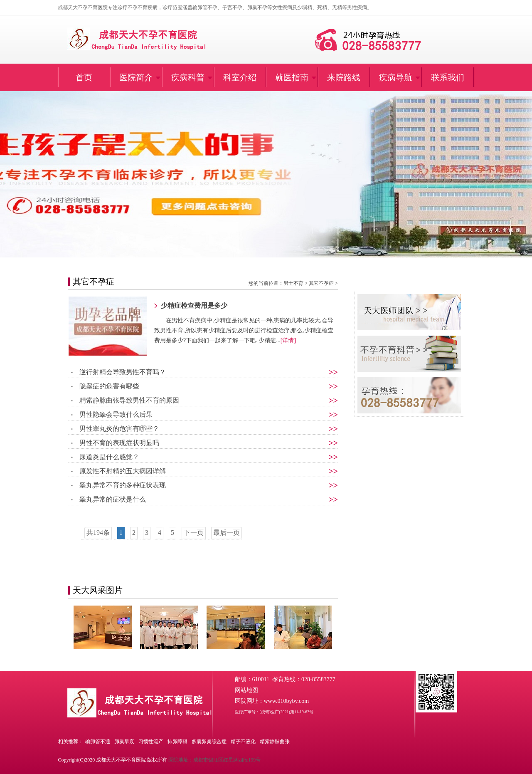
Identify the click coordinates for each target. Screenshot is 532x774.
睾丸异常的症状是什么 (113, 499)
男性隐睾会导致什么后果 (116, 414)
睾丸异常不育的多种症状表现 (123, 485)
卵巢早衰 (124, 742)
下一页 (194, 533)
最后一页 (227, 533)
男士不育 (293, 283)
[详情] (288, 340)
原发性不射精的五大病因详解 (123, 471)
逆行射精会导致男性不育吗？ (123, 372)
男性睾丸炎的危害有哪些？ (119, 429)
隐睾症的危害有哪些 (109, 386)
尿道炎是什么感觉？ (109, 457)
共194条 (98, 533)
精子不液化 (243, 742)
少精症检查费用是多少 (194, 305)
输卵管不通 (98, 742)
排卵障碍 (177, 742)
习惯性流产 (151, 742)
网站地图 (246, 690)
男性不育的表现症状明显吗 (119, 443)
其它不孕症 (321, 283)
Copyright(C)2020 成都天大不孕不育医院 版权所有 (113, 760)
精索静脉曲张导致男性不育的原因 (129, 400)
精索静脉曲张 (275, 742)
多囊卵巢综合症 (209, 742)
